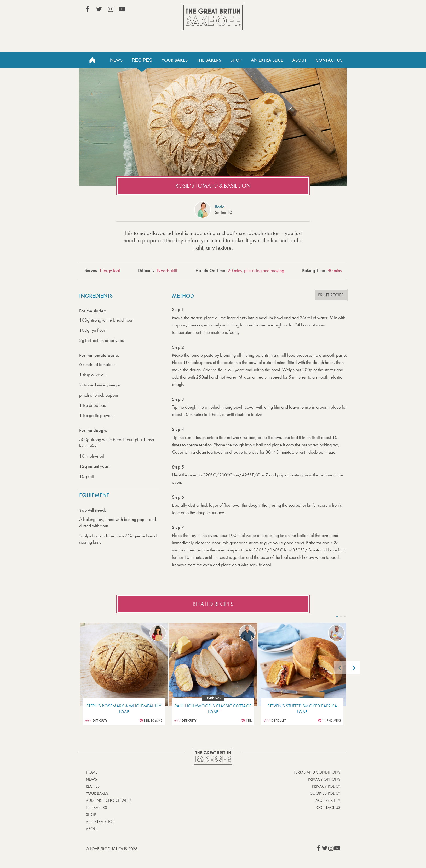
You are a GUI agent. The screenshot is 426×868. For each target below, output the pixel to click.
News (116, 60)
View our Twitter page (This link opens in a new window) (99, 9)
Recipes (142, 60)
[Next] (353, 668)
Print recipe (331, 295)
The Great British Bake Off (213, 17)
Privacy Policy (326, 786)
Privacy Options (324, 779)
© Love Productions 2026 (112, 849)
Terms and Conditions (317, 772)
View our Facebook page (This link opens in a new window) (88, 9)
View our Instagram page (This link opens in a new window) (111, 9)
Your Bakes (175, 60)
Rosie (220, 207)
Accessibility (328, 800)
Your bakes (97, 793)
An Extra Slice (267, 60)
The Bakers (209, 60)
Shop (236, 60)
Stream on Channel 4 (316, 10)
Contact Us (329, 60)
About (299, 60)
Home (92, 60)
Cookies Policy (325, 793)
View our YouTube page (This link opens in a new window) (122, 9)
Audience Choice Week (109, 800)
